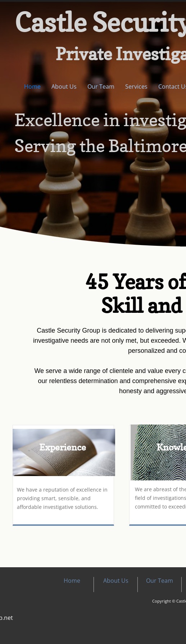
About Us (64, 86)
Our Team (101, 86)
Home (32, 86)
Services (136, 86)
